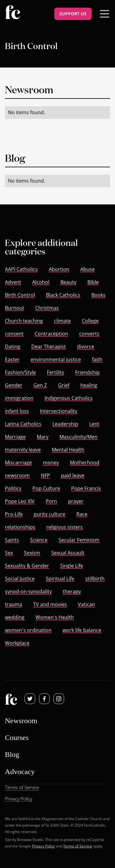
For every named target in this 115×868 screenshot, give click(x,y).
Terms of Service (78, 846)
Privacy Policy (43, 846)
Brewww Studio (30, 840)
